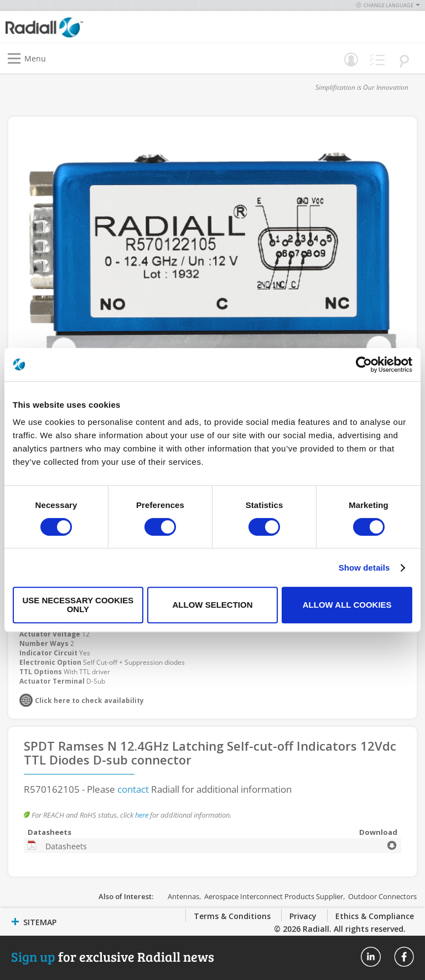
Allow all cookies (347, 605)
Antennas (183, 896)
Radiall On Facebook (404, 957)
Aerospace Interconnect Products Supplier (274, 896)
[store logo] (112, 27)
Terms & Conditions (232, 916)
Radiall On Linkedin (371, 957)
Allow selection (212, 605)
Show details (364, 568)
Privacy (303, 916)
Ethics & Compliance (375, 916)
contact (133, 789)
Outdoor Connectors (382, 896)
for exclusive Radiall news (113, 956)
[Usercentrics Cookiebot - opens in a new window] (364, 365)
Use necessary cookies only (78, 605)
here (142, 815)
